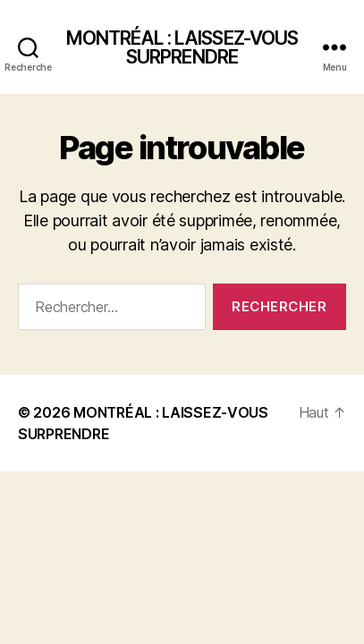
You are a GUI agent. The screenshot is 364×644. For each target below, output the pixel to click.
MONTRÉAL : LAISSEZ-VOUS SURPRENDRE (182, 47)
